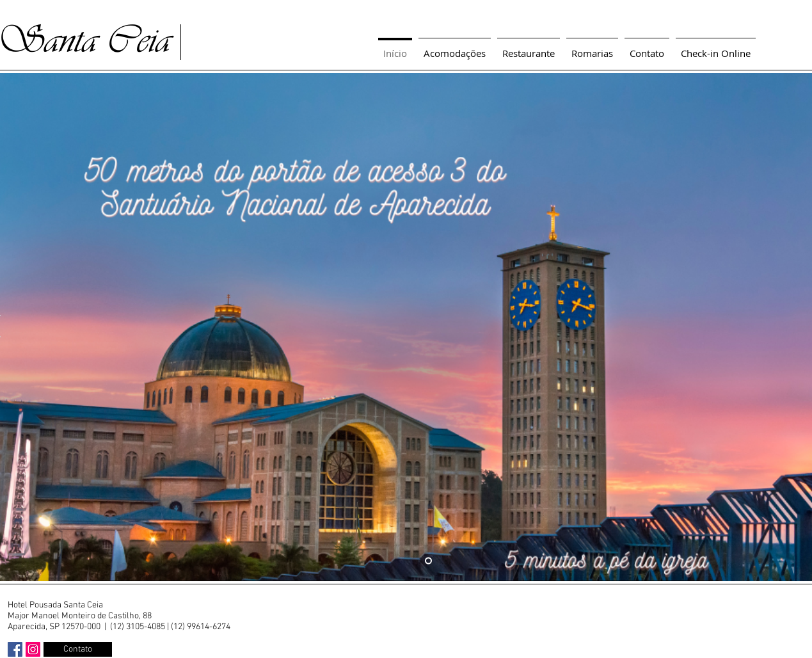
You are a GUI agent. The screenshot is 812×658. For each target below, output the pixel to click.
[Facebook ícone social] (15, 649)
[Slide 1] (428, 561)
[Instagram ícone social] (33, 649)
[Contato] (78, 649)
